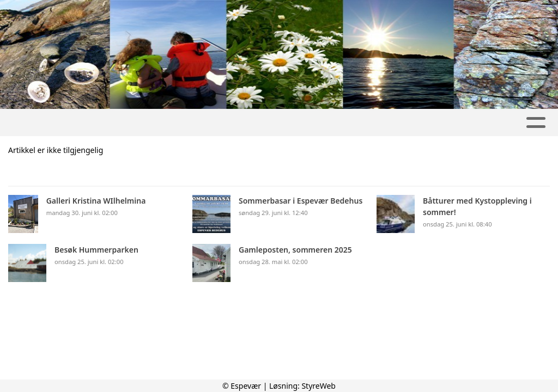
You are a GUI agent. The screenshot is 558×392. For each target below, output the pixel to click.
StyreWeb (319, 386)
